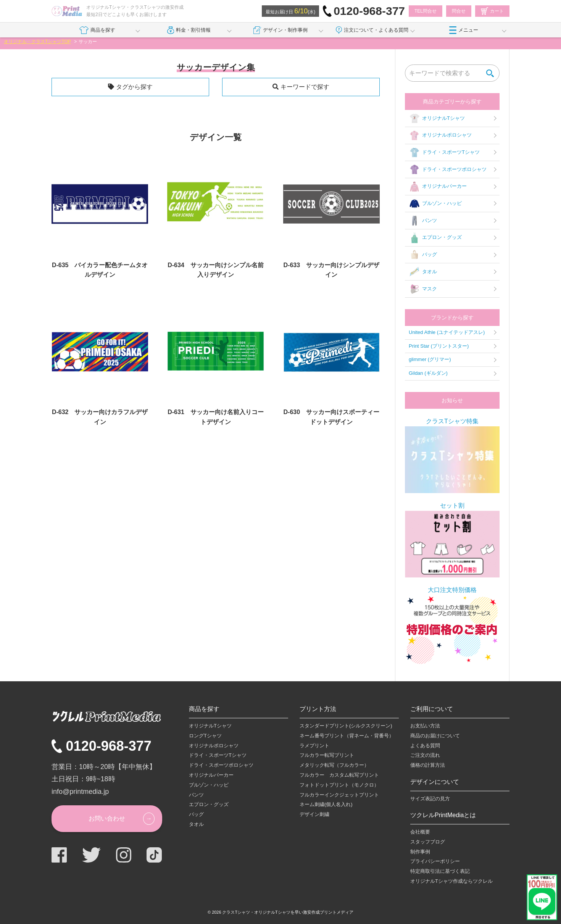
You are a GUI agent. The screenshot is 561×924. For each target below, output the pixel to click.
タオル (423, 272)
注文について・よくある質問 (372, 30)
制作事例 (420, 852)
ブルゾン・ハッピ (435, 204)
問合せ (459, 11)
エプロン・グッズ (435, 238)
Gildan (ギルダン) (428, 373)
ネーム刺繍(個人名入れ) (326, 804)
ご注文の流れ (425, 755)
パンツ (423, 221)
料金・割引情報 (189, 30)
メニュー (464, 30)
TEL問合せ (426, 11)
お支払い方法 (425, 726)
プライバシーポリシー (435, 861)
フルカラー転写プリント (327, 755)
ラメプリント (314, 746)
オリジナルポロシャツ (440, 135)
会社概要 (420, 832)
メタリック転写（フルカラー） (334, 765)
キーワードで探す (305, 87)
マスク (423, 289)
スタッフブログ (428, 842)
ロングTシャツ (205, 736)
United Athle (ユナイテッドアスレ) (447, 332)
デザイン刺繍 (314, 814)
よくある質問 (425, 746)
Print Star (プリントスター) (439, 346)
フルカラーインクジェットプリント (339, 795)
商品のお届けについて (435, 736)
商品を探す (97, 30)
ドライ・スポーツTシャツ (444, 153)
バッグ (423, 255)
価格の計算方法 (428, 765)
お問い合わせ (107, 818)
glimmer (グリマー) (430, 359)
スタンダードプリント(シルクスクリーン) (346, 726)
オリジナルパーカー (438, 187)
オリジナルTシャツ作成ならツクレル (451, 881)
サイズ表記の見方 (430, 799)
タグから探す (134, 87)
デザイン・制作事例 (280, 30)
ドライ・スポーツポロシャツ (448, 169)
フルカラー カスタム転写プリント (339, 775)
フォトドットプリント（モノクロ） (339, 785)
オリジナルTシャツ (437, 118)
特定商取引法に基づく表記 (440, 871)
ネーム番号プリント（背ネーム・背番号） (347, 736)
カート (492, 11)
